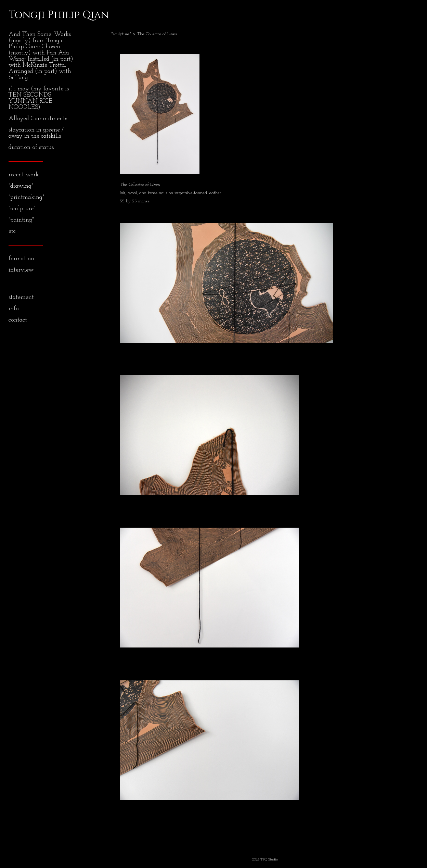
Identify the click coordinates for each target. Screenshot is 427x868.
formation (21, 259)
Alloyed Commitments (38, 119)
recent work (24, 175)
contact (18, 320)
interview (21, 270)
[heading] (26, 15)
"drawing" (21, 186)
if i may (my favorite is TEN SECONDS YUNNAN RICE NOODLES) (39, 98)
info (14, 309)
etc (12, 231)
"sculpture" (22, 209)
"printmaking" (26, 197)
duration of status (31, 147)
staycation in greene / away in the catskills (36, 133)
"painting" (21, 220)
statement (21, 297)
